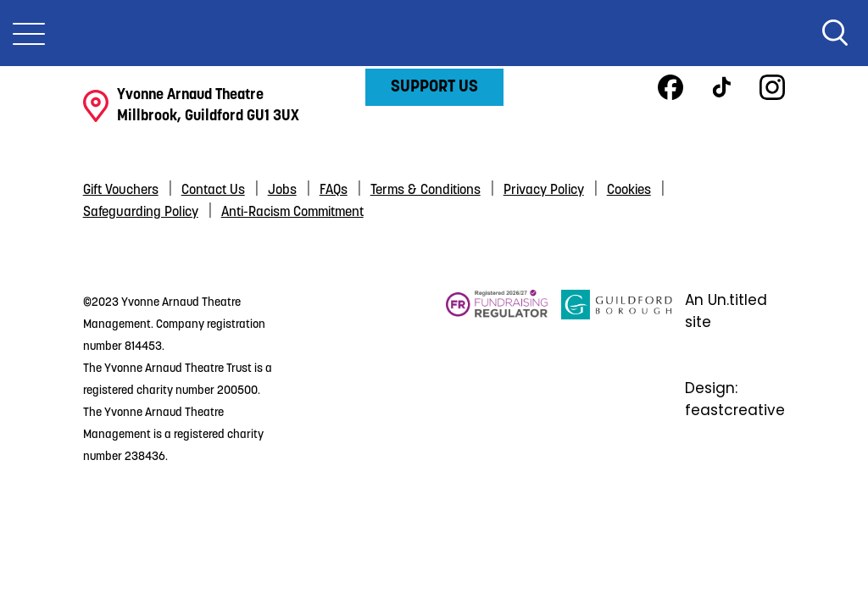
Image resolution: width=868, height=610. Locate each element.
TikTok (721, 87)
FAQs (334, 191)
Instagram (772, 87)
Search (835, 33)
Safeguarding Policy (141, 213)
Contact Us (213, 191)
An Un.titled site (726, 311)
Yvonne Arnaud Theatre (434, 33)
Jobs (282, 191)
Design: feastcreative (735, 399)
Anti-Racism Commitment (292, 213)
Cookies (629, 191)
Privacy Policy (544, 191)
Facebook (670, 87)
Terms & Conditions (426, 191)
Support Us (434, 87)
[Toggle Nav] (29, 33)
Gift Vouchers (121, 191)
